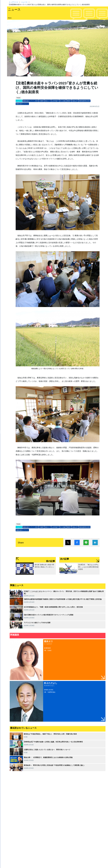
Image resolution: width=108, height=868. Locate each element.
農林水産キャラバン (22, 104)
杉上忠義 (63, 101)
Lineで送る (86, 542)
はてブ (95, 542)
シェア (77, 542)
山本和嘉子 (55, 101)
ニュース (24, 2)
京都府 (41, 101)
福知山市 (75, 101)
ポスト (68, 542)
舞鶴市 (69, 101)
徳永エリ (48, 101)
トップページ (13, 2)
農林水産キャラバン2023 (31, 101)
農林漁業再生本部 (85, 101)
